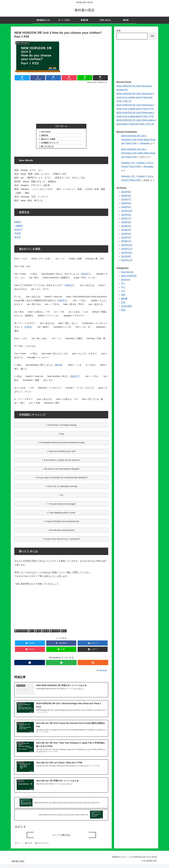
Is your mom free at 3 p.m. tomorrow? (62, 540)
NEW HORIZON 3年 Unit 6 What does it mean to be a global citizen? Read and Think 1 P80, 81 (135, 97)
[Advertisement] (61, 102)
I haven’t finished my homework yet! (62, 523)
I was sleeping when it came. (62, 514)
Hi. (62, 497)
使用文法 (45, 136)
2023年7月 (126, 218)
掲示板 (154, 861)
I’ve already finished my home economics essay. (62, 444)
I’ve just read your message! (62, 505)
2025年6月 (126, 203)
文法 (123, 302)
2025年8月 (126, 196)
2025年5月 (126, 207)
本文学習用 (55, 632)
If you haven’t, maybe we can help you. (62, 461)
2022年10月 (127, 253)
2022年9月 (126, 256)
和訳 (38, 632)
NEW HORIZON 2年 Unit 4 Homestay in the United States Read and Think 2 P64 (138, 140)
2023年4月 (126, 230)
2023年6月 (126, 222)
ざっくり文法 (122, 861)
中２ (123, 287)
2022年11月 (127, 249)
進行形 (17, 239)
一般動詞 (19, 227)
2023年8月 (126, 215)
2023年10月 (127, 211)
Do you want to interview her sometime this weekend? (62, 479)
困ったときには (48, 148)
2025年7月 (126, 199)
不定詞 (17, 235)
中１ (123, 283)
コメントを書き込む (61, 839)
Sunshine (126, 280)
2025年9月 (126, 192)
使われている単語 (49, 140)
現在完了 (19, 231)
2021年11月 (127, 260)
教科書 (45, 632)
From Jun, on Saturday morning (62, 488)
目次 (58, 126)
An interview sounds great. (62, 532)
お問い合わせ (144, 861)
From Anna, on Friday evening (62, 426)
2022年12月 (127, 245)
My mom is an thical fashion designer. (62, 470)
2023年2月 (126, 237)
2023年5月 (126, 226)
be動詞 (18, 223)
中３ (31, 632)
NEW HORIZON (21, 632)
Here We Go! (127, 272)
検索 (119, 31)
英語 (64, 632)
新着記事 (133, 861)
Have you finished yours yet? (62, 453)
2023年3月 (126, 234)
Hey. (62, 435)
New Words (47, 132)
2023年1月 (126, 241)
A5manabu (145, 143)
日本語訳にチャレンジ (51, 144)
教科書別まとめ (109, 861)
